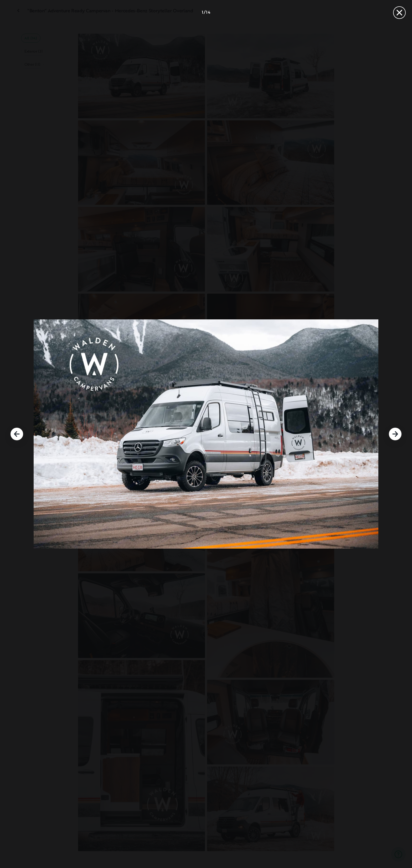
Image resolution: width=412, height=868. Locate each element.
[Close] (399, 13)
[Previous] (17, 434)
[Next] (395, 434)
